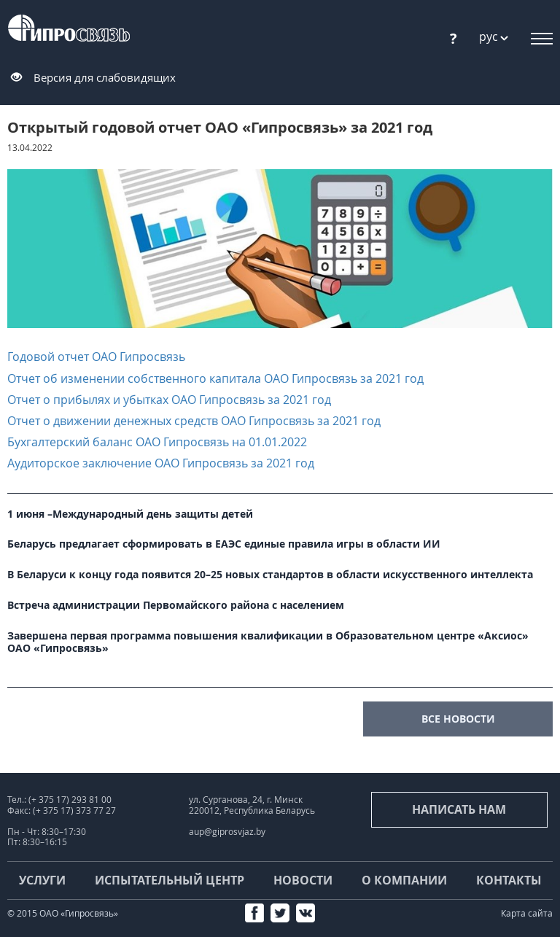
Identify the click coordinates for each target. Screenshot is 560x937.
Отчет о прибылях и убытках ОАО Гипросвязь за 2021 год (169, 400)
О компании (404, 880)
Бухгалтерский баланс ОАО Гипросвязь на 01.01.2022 (157, 442)
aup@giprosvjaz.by (227, 832)
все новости (458, 719)
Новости (303, 880)
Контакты (509, 880)
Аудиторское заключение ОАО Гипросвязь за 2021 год (161, 463)
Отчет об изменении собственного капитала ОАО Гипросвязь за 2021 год (215, 378)
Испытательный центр (170, 880)
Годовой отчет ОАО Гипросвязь (96, 357)
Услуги (42, 880)
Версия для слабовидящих (105, 77)
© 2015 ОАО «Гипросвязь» (63, 913)
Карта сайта (527, 913)
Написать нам (459, 809)
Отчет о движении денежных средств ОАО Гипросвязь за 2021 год (194, 421)
